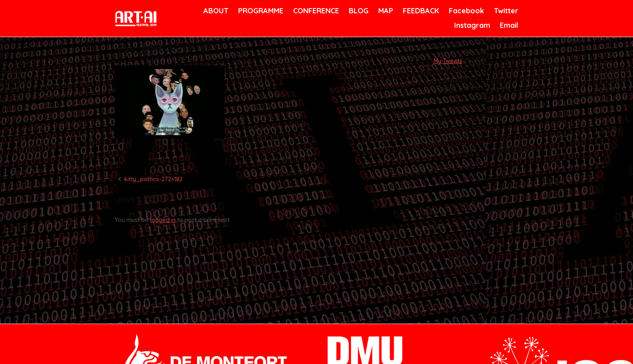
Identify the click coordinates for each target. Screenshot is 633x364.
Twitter (505, 11)
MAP (385, 11)
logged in (163, 220)
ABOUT (215, 11)
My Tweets (448, 61)
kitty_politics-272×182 (153, 179)
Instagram (471, 25)
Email (508, 25)
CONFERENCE (315, 11)
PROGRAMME (259, 11)
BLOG (358, 11)
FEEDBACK (420, 11)
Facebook (465, 11)
